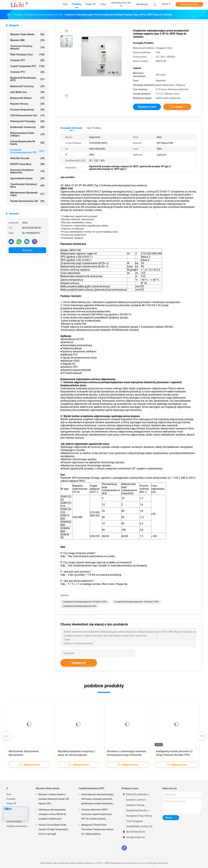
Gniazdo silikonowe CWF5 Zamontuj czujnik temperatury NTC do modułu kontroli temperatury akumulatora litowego (97, 815)
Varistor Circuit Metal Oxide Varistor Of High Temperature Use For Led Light (53, 829)
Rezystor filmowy (27, 104)
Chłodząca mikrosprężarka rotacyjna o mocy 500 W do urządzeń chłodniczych (52, 814)
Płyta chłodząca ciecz (27, 54)
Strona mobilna (14, 822)
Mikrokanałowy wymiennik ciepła (27, 194)
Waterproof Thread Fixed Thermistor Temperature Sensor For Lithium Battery (97, 829)
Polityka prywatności (17, 826)
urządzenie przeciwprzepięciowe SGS (80, 606)
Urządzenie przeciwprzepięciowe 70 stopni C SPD (85, 602)
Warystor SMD (27, 40)
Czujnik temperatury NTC (27, 66)
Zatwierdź (79, 663)
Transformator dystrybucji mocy (27, 186)
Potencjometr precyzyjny (27, 121)
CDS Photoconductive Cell (27, 115)
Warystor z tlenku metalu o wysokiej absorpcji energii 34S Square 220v (54, 799)
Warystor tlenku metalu (27, 34)
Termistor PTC (27, 72)
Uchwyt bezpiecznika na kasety (27, 143)
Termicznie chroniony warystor (27, 47)
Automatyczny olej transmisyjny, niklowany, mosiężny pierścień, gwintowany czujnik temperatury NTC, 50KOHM (98, 799)
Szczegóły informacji (71, 128)
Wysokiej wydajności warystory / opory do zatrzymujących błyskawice (77, 755)
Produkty (11, 799)
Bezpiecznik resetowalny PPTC (27, 79)
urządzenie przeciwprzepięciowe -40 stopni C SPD (136, 602)
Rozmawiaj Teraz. (189, 4)
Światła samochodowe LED (27, 201)
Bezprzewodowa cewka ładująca (27, 134)
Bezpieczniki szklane (27, 98)
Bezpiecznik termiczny (27, 86)
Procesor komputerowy (27, 110)
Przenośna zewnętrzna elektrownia (27, 171)
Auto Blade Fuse (27, 92)
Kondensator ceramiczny (27, 127)
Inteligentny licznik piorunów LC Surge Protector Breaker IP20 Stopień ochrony (174, 755)
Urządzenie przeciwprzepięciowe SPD (27, 151)
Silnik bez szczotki (27, 158)
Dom (9, 794)
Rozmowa (27, 250)
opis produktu (94, 128)
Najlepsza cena (147, 107)
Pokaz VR (11, 803)
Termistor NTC (27, 60)
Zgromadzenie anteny (27, 178)
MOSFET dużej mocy (27, 164)
